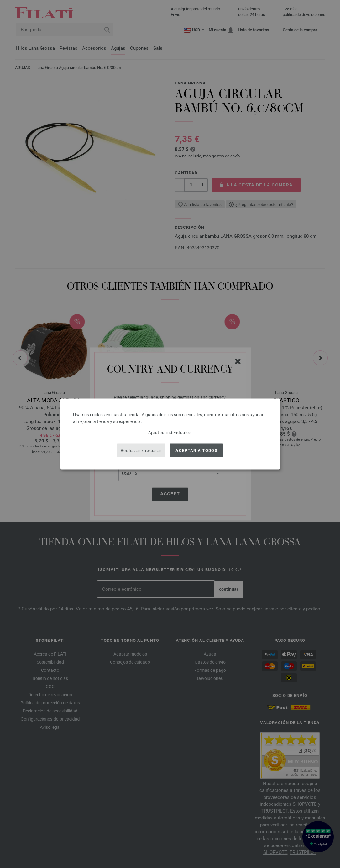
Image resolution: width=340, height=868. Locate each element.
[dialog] (170, 434)
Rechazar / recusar (141, 450)
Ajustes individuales (170, 433)
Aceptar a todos (196, 450)
